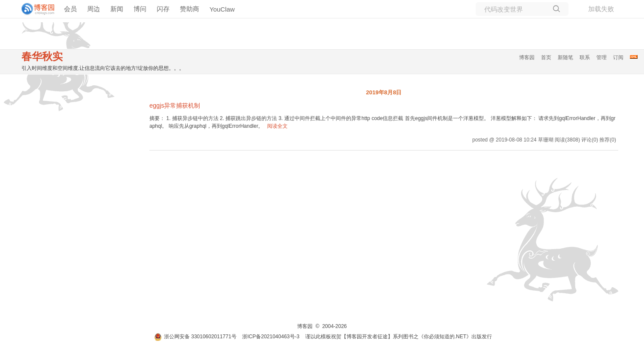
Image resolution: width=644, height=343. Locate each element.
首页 (546, 57)
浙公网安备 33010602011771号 (195, 337)
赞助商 (190, 9)
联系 (585, 57)
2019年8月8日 (384, 92)
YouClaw (222, 9)
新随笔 (565, 57)
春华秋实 (42, 56)
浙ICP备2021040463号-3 (271, 337)
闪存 (163, 9)
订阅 (618, 57)
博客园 (527, 57)
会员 (70, 9)
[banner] (34, 9)
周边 (94, 9)
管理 (601, 57)
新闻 (117, 9)
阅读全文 (277, 126)
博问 (140, 9)
